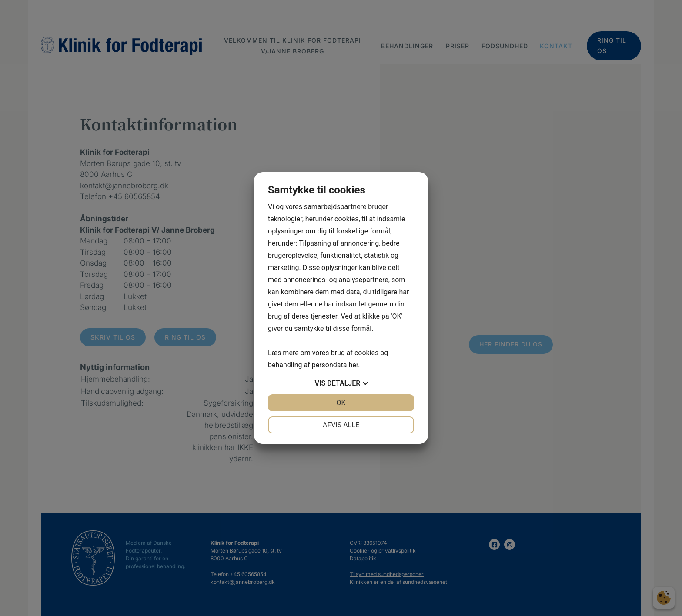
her (353, 365)
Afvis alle (341, 425)
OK (341, 403)
